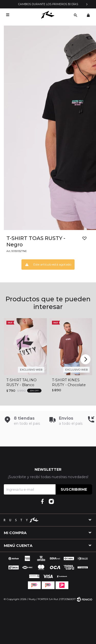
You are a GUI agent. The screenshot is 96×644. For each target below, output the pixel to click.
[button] (76, 15)
